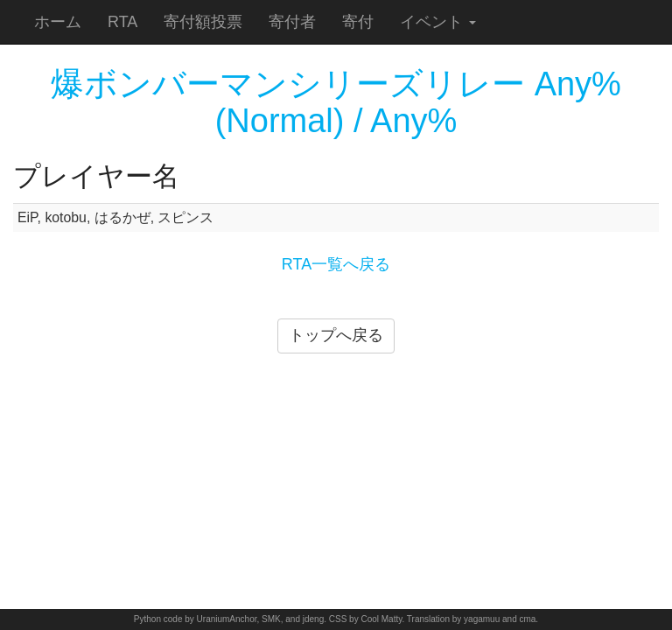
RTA (122, 22)
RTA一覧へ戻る (336, 264)
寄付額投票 (203, 22)
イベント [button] (438, 22)
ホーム (58, 22)
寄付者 (292, 22)
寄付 (358, 22)
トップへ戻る (336, 335)
